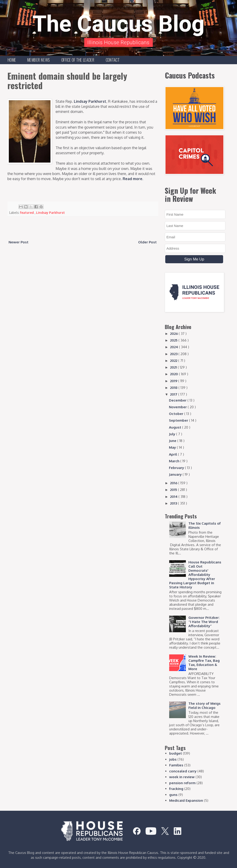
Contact (113, 60)
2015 (174, 490)
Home (12, 60)
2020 (175, 374)
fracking (176, 789)
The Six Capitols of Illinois (205, 525)
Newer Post (19, 242)
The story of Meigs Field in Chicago (204, 706)
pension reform (182, 783)
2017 (174, 394)
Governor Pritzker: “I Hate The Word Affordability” (204, 622)
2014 (174, 497)
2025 (174, 340)
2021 (174, 367)
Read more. (133, 179)
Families (176, 765)
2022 (174, 361)
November (178, 407)
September (179, 420)
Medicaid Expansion (186, 800)
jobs (173, 759)
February (177, 468)
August (176, 427)
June (173, 441)
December (178, 400)
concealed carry (183, 771)
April (173, 454)
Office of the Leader (78, 60)
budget (176, 753)
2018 (174, 388)
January (176, 474)
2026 (174, 334)
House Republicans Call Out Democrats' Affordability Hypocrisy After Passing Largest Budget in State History (195, 575)
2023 (174, 354)
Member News (39, 60)
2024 (175, 347)
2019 (174, 381)
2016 (174, 483)
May (173, 447)
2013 (174, 503)
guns (173, 795)
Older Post (147, 242)
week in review (182, 777)
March (175, 461)
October (177, 414)
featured (27, 213)
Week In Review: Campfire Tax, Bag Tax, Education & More (204, 663)
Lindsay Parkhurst (90, 101)
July (173, 434)
